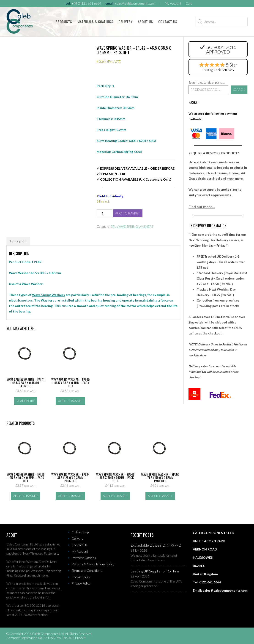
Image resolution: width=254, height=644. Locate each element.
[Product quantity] (104, 213)
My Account (173, 3)
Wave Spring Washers (48, 295)
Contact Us (168, 21)
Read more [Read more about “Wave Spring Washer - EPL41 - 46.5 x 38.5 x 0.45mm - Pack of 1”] (26, 401)
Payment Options (84, 558)
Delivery (126, 21)
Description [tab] (18, 241)
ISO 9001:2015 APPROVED (218, 49)
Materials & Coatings (95, 21)
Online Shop (80, 532)
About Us (145, 21)
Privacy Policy (81, 583)
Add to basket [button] (70, 401)
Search (239, 90)
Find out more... (202, 207)
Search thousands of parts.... (207, 83)
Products (64, 21)
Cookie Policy (81, 577)
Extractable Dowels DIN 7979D (156, 545)
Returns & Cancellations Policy (93, 564)
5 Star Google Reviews (218, 67)
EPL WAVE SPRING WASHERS (132, 226)
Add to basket (128, 213)
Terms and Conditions (87, 571)
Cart (189, 3)
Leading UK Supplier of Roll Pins (155, 571)
